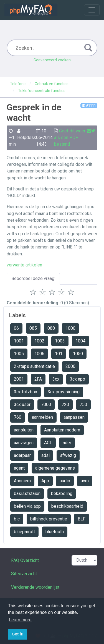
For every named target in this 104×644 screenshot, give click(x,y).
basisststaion (27, 494)
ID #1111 (89, 106)
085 (33, 328)
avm (85, 481)
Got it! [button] (17, 634)
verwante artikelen (24, 265)
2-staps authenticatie (34, 366)
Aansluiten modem (62, 430)
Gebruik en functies (52, 84)
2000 (70, 366)
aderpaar (22, 455)
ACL (48, 443)
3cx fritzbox (26, 392)
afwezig (68, 455)
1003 (60, 341)
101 (59, 354)
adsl (45, 455)
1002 (39, 341)
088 (51, 328)
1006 (39, 354)
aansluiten (24, 430)
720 (65, 405)
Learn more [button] (20, 620)
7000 (46, 405)
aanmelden (42, 417)
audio (65, 481)
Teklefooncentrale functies (42, 91)
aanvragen (24, 443)
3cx (56, 379)
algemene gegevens (55, 468)
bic (17, 519)
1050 (78, 354)
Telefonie (18, 84)
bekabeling (62, 494)
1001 (19, 341)
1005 (19, 354)
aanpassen (74, 417)
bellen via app (27, 506)
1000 (70, 328)
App (45, 481)
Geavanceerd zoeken (52, 60)
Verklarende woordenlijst (35, 587)
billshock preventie (49, 519)
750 (83, 405)
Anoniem (22, 481)
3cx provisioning (64, 392)
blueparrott (24, 532)
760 (18, 417)
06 (16, 328)
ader (67, 443)
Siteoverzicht (24, 574)
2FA (38, 379)
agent (19, 468)
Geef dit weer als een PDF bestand (70, 138)
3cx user (22, 405)
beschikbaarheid (67, 506)
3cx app (78, 379)
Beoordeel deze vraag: (33, 278)
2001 (19, 379)
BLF (82, 519)
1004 (80, 341)
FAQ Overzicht (25, 560)
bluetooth (55, 532)
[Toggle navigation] (92, 10)
